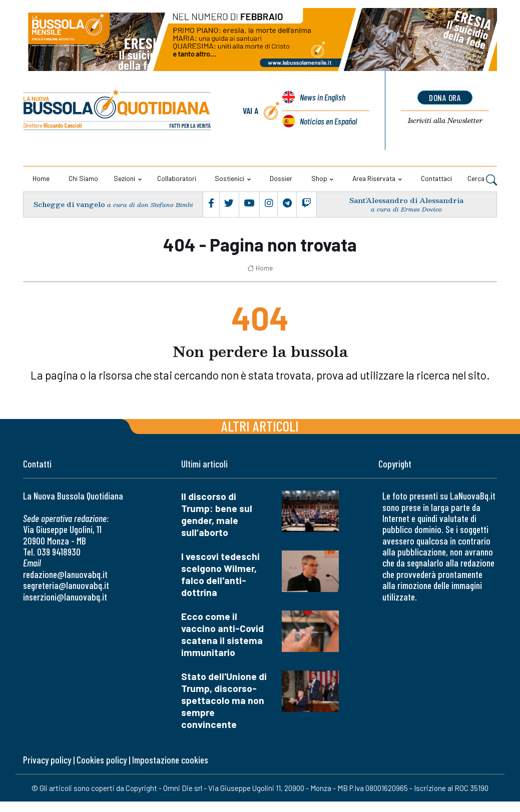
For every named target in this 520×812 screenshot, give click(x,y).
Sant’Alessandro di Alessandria (406, 200)
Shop (319, 178)
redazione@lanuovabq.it (65, 574)
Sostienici (229, 178)
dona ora (445, 97)
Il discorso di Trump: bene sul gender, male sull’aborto (217, 514)
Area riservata (374, 178)
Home (41, 178)
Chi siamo (83, 178)
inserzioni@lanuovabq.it (65, 596)
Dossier (281, 178)
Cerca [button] (482, 179)
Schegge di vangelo (69, 204)
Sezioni (124, 178)
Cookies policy (102, 760)
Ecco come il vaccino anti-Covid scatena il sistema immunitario (222, 634)
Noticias (328, 121)
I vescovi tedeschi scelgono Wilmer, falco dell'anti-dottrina (220, 574)
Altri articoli (260, 426)
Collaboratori (177, 178)
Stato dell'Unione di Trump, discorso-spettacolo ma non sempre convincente (224, 700)
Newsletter (445, 121)
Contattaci (436, 178)
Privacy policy (47, 760)
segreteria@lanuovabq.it (66, 585)
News (322, 98)
